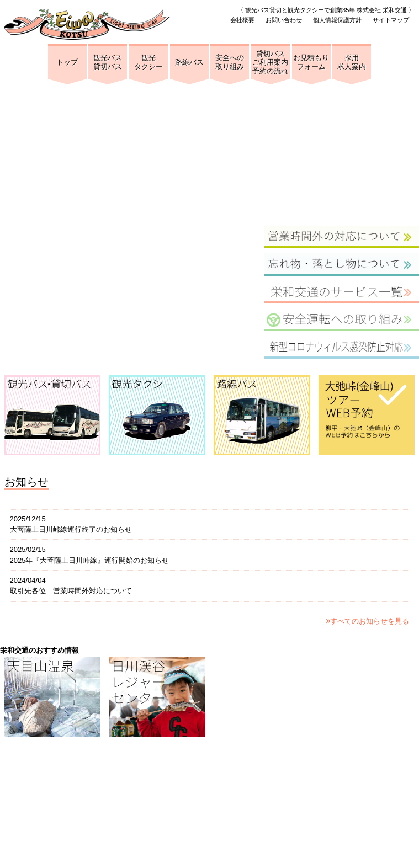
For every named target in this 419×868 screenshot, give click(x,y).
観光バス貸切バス (108, 62)
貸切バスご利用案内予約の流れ (270, 62)
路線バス (189, 62)
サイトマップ (391, 20)
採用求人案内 (352, 62)
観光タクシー (148, 62)
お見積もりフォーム (311, 62)
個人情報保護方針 (337, 20)
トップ (67, 62)
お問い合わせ (284, 20)
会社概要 (242, 20)
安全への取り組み (230, 62)
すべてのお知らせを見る (368, 621)
